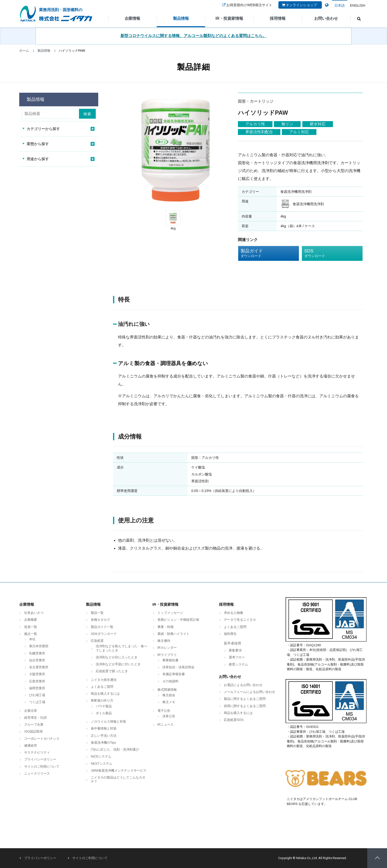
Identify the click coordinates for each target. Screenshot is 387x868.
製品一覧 (97, 613)
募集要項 (235, 650)
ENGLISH (358, 5)
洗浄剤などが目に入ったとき (117, 657)
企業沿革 (31, 711)
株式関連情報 (167, 690)
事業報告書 (170, 660)
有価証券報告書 (174, 674)
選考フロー (237, 657)
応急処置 (97, 641)
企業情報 (133, 18)
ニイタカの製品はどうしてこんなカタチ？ (118, 779)
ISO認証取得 (33, 731)
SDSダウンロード (104, 634)
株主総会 (169, 695)
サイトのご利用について (42, 767)
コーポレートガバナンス (42, 739)
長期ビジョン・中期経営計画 (178, 620)
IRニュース (165, 724)
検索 (88, 114)
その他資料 (170, 681)
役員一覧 (31, 627)
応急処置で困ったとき (112, 671)
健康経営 (31, 746)
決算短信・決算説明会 (178, 667)
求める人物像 (233, 613)
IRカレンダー (167, 648)
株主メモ (169, 702)
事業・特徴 (165, 627)
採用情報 (278, 18)
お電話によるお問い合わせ (243, 685)
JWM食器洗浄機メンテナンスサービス (119, 770)
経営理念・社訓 (35, 718)
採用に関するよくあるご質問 (245, 706)
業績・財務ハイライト (174, 634)
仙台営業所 (37, 660)
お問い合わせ (326, 18)
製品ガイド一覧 (102, 627)
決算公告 (169, 716)
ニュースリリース (37, 773)
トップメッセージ (170, 613)
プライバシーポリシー (40, 759)
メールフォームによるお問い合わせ (250, 692)
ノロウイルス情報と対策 (108, 722)
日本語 (340, 5)
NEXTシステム (102, 764)
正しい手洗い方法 (104, 736)
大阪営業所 (37, 674)
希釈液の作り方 (102, 701)
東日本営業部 (39, 646)
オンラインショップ (299, 8)
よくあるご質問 (102, 687)
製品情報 (181, 18)
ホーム (24, 51)
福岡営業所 (37, 688)
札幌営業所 (37, 653)
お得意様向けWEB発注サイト (247, 8)
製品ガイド (265, 253)
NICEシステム (101, 756)
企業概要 (31, 620)
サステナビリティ (37, 752)
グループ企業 (34, 724)
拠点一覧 (31, 634)
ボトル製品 (104, 713)
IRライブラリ (167, 655)
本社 (32, 639)
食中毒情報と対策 (104, 728)
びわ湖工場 (37, 695)
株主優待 (164, 641)
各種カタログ (100, 620)
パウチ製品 (104, 706)
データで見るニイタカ (240, 620)
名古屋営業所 (39, 667)
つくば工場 (37, 702)
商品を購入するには (105, 694)
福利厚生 (230, 634)
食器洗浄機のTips (103, 743)
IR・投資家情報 (229, 18)
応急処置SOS (234, 720)
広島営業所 (37, 681)
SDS (329, 253)
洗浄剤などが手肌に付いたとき (118, 664)
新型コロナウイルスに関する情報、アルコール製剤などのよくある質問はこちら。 (193, 36)
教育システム (238, 664)
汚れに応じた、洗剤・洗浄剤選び (115, 749)
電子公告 (164, 711)
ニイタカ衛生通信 (104, 680)
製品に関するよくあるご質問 (245, 699)
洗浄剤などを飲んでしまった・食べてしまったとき (121, 648)
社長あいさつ (34, 613)
